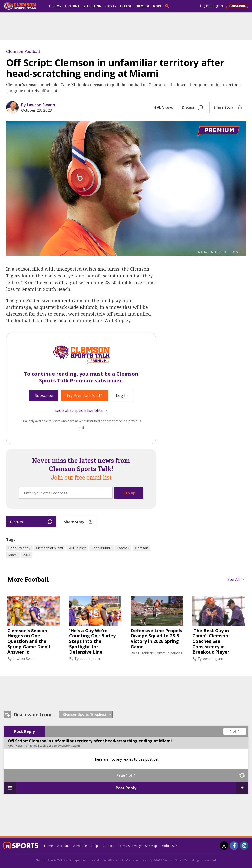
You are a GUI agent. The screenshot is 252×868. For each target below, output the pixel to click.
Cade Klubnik (102, 548)
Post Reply (24, 731)
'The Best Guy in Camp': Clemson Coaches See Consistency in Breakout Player (211, 641)
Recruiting (92, 6)
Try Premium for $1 (84, 395)
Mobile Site (169, 846)
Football (72, 6)
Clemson (142, 548)
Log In (204, 6)
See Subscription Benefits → (81, 410)
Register (218, 6)
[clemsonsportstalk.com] (23, 6)
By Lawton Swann (38, 105)
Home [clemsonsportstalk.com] (49, 846)
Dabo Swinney (19, 548)
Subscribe (44, 395)
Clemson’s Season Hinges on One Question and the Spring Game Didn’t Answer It (29, 641)
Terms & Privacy (129, 846)
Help (95, 846)
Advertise (80, 846)
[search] (168, 6)
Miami (13, 555)
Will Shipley (77, 548)
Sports (110, 6)
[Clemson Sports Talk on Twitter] (224, 846)
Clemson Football (23, 51)
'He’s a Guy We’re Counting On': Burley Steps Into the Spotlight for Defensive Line (92, 641)
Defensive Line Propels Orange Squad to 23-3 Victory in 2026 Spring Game (156, 639)
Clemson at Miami (50, 548)
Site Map (151, 846)
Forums (55, 6)
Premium (142, 6)
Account (63, 846)
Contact (108, 846)
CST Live (126, 6)
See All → (236, 579)
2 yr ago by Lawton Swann (63, 746)
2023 (27, 555)
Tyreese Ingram (87, 659)
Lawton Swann (25, 659)
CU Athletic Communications (159, 653)
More (157, 6)
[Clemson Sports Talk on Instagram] (244, 846)
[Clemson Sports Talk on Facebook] (234, 846)
